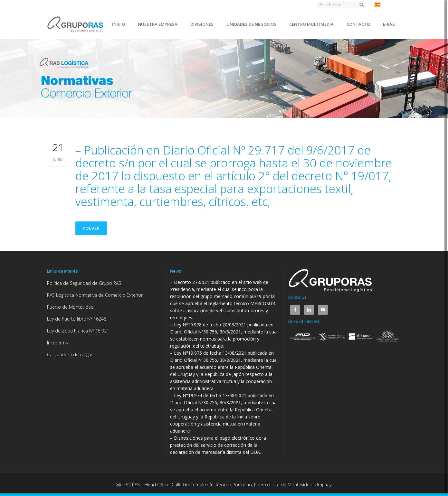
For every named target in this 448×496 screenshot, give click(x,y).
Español (386, 5)
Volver (91, 228)
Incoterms (57, 343)
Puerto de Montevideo (70, 307)
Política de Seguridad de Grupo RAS (84, 283)
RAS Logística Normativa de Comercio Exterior (95, 295)
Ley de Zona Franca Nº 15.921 (78, 331)
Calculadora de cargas (70, 355)
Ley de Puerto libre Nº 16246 (77, 319)
